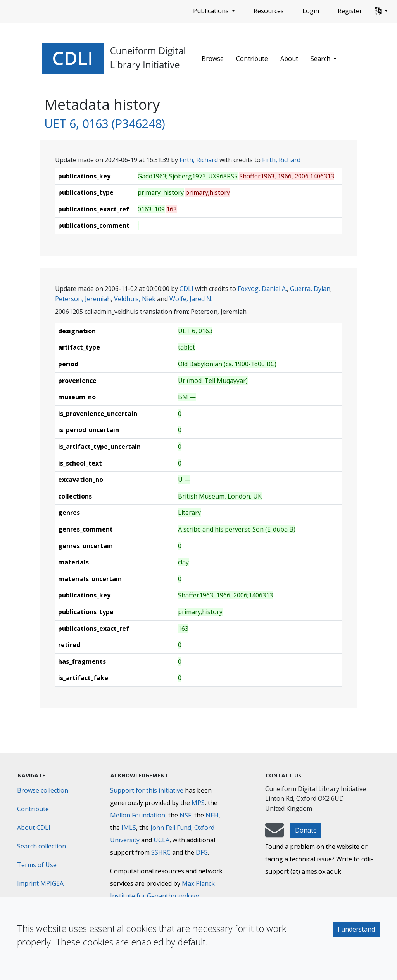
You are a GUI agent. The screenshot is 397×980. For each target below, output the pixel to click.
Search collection (41, 846)
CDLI (186, 289)
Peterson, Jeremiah (83, 299)
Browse (213, 59)
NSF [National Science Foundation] (185, 815)
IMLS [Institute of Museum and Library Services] (129, 828)
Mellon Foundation (138, 815)
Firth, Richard (199, 160)
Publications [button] (212, 11)
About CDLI (34, 828)
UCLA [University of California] (161, 840)
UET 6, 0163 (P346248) (105, 123)
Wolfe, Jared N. (191, 299)
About (289, 59)
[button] (381, 11)
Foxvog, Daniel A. (262, 289)
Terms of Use (37, 865)
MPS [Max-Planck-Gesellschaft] (198, 803)
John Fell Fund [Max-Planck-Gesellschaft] (171, 828)
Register (350, 11)
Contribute (252, 59)
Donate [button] (306, 830)
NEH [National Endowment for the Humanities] (212, 815)
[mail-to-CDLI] (274, 834)
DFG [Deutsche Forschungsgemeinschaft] (202, 852)
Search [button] (321, 59)
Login (311, 11)
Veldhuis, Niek (135, 299)
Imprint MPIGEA (40, 883)
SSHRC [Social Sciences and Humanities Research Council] (161, 852)
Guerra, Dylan (310, 289)
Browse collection (43, 790)
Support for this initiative (147, 790)
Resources (269, 11)
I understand (356, 929)
